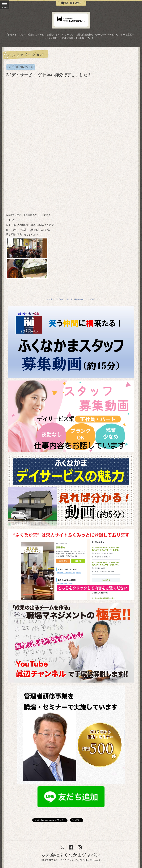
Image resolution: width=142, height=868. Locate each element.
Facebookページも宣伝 (85, 299)
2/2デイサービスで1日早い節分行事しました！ (49, 75)
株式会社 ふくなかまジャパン (60, 299)
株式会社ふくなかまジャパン (71, 855)
